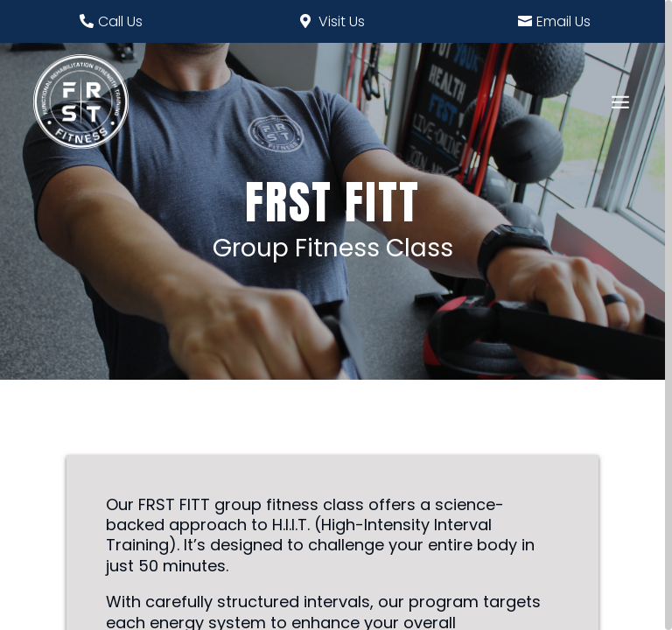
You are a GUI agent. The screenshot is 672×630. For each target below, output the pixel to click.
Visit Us (342, 21)
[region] (336, 315)
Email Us (563, 21)
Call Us (120, 21)
